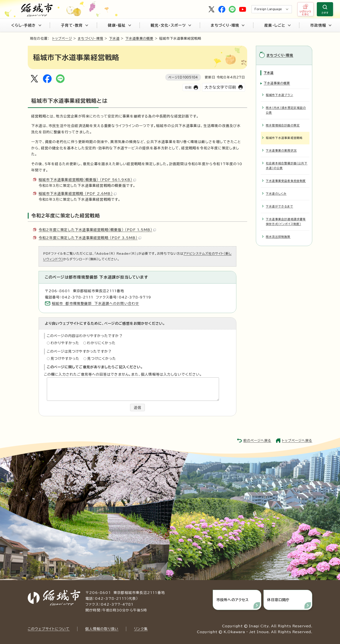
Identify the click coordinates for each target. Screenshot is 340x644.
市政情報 (321, 25)
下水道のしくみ (276, 194)
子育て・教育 (74, 25)
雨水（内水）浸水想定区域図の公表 (286, 110)
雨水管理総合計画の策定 (283, 125)
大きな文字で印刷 (220, 87)
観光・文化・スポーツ (171, 25)
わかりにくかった (101, 343)
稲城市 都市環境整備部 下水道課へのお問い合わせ (96, 303)
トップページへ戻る (297, 441)
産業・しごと (277, 25)
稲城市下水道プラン (280, 95)
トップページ (62, 38)
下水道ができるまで (280, 206)
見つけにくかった (102, 359)
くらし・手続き (26, 25)
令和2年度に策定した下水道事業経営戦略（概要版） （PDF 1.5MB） (97, 230)
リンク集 (141, 629)
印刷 (188, 87)
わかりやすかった (65, 343)
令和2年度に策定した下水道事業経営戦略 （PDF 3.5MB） (90, 238)
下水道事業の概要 (139, 38)
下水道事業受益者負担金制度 (286, 181)
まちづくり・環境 (228, 25)
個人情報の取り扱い (102, 629)
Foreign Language (268, 9)
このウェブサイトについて (49, 629)
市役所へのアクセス (233, 600)
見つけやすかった (65, 359)
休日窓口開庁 (278, 600)
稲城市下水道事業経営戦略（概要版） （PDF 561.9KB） (87, 180)
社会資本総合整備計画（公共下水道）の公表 (287, 166)
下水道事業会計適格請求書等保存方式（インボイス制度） (286, 222)
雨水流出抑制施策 (278, 237)
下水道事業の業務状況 (281, 151)
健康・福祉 (119, 25)
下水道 (114, 38)
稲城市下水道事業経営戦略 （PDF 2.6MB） (78, 194)
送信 (137, 408)
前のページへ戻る (257, 441)
